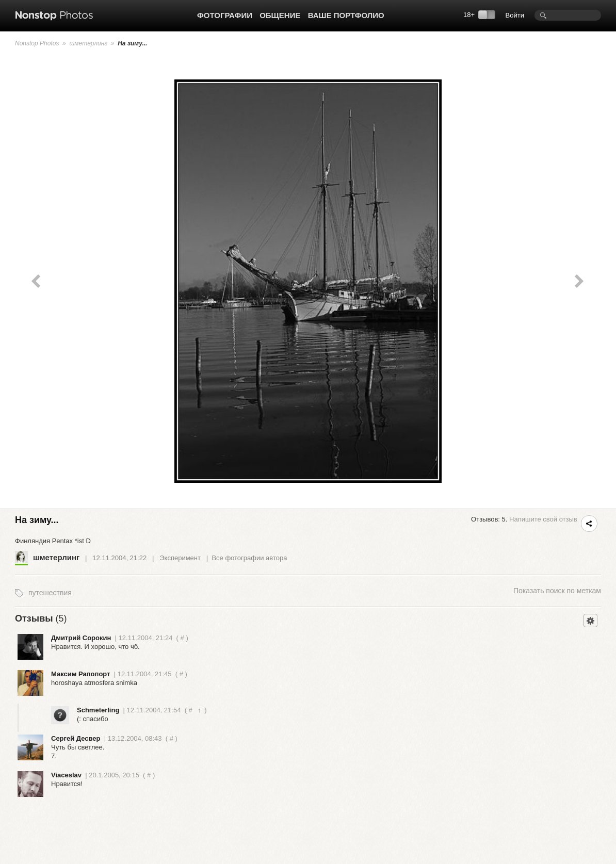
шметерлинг (88, 43)
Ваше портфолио (346, 15)
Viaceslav (66, 775)
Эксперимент (180, 558)
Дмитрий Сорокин (81, 638)
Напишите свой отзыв (543, 519)
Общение (280, 15)
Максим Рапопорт (80, 674)
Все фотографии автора (249, 558)
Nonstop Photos (37, 43)
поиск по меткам (557, 591)
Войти (515, 15)
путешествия (50, 593)
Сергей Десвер (76, 738)
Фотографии (225, 15)
